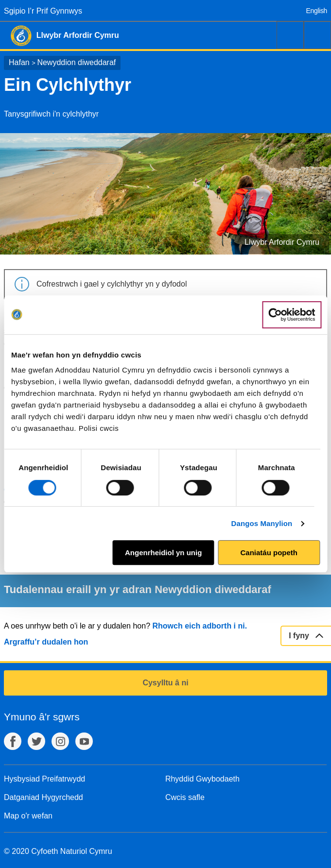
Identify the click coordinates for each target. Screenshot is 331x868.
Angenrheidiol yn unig (163, 553)
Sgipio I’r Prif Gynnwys (43, 11)
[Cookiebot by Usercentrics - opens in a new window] (292, 315)
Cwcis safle (185, 797)
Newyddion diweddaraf (76, 62)
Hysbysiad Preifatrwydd (44, 779)
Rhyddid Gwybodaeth (202, 779)
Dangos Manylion (262, 523)
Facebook (13, 741)
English (317, 11)
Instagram (60, 741)
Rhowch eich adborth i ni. (200, 626)
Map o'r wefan (28, 816)
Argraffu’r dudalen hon (46, 642)
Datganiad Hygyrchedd (44, 797)
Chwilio (290, 35)
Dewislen (317, 35)
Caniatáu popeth (269, 553)
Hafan (19, 62)
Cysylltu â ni (165, 683)
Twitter (36, 741)
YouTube (84, 741)
